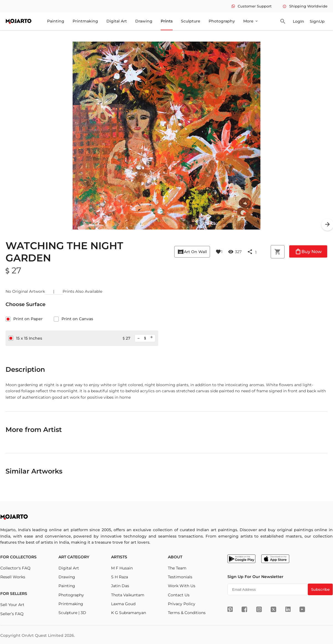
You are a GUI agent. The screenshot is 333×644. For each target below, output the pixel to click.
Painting (56, 21)
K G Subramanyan (129, 613)
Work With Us (182, 586)
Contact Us (179, 595)
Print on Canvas (73, 319)
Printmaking (85, 21)
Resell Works (13, 577)
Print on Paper (24, 319)
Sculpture (191, 21)
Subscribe (320, 589)
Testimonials (180, 577)
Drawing (144, 21)
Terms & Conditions (187, 613)
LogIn (299, 21)
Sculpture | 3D (72, 613)
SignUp (317, 21)
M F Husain (122, 568)
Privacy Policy (182, 604)
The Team (177, 568)
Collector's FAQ (15, 568)
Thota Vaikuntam (128, 595)
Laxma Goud (123, 604)
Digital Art (117, 21)
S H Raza (120, 577)
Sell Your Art (12, 605)
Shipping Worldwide (305, 6)
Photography (222, 21)
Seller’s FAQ (12, 614)
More (251, 21)
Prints (167, 21)
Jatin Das (120, 586)
